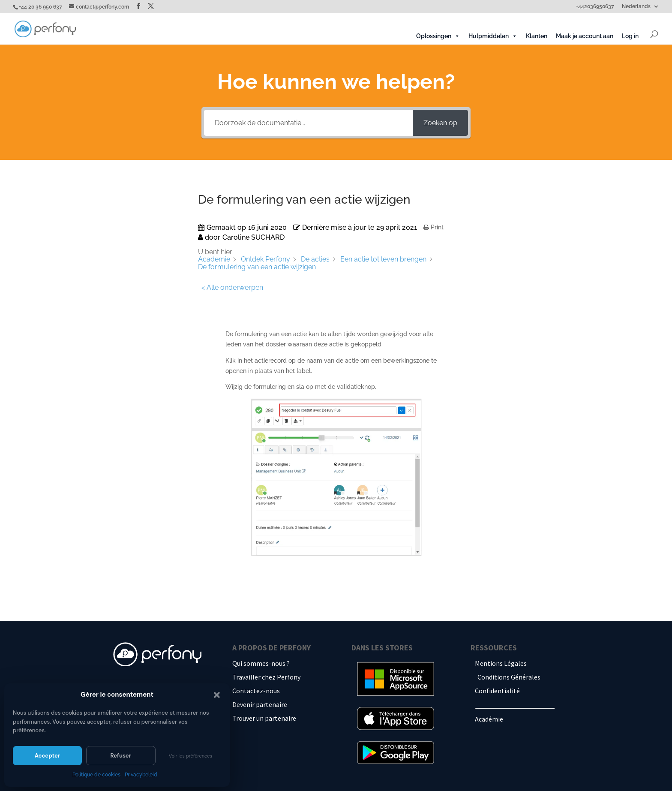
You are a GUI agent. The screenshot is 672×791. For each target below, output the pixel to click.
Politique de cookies (96, 775)
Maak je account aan (585, 36)
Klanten (537, 36)
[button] (217, 695)
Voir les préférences (190, 756)
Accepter (47, 756)
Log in (630, 36)
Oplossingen (438, 36)
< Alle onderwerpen (232, 287)
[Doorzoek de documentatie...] (308, 123)
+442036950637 (595, 7)
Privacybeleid (141, 775)
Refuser (121, 756)
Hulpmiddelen (493, 36)
